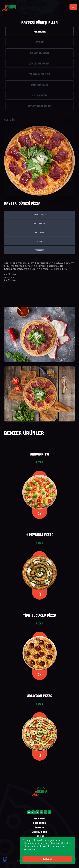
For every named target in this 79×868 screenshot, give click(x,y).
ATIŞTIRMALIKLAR (39, 106)
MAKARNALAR (39, 85)
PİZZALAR (40, 31)
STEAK (40, 42)
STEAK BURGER (39, 53)
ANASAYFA (39, 819)
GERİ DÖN (9, 120)
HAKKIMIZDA (39, 823)
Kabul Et (47, 859)
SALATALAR (39, 95)
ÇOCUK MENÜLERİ (39, 63)
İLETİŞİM (39, 836)
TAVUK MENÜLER (40, 74)
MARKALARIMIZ (39, 832)
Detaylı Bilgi (29, 850)
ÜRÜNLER (39, 827)
